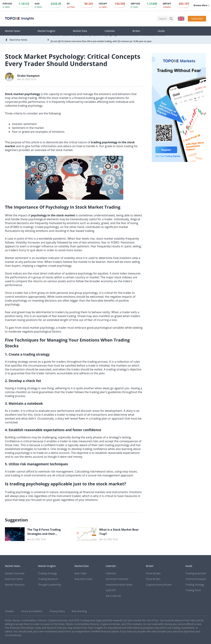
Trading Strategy (48, 573)
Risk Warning (79, 611)
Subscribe (197, 19)
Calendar (110, 31)
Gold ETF (111, 590)
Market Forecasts (15, 585)
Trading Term (193, 590)
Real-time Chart (83, 579)
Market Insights (47, 31)
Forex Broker (153, 573)
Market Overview (15, 573)
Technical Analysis (196, 579)
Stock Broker (153, 579)
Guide (161, 31)
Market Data (80, 31)
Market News (12, 31)
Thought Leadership (50, 585)
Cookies (9, 611)
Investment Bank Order (119, 585)
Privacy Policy (57, 611)
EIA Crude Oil (113, 596)
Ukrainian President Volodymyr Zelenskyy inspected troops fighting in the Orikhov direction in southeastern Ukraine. (108, 35)
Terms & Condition (32, 611)
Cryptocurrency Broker (159, 585)
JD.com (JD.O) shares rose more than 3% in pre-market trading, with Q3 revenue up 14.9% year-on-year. (101, 42)
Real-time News (14, 579)
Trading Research (48, 579)
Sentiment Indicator (117, 579)
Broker (136, 31)
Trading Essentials (196, 573)
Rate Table (81, 573)
